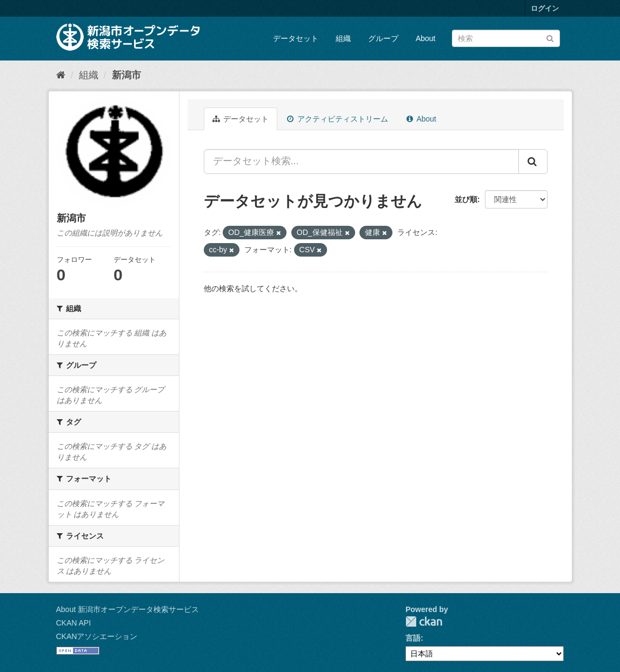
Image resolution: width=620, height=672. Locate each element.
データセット (296, 38)
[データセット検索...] (361, 162)
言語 (413, 638)
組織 (343, 38)
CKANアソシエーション (97, 636)
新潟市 (126, 75)
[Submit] (550, 38)
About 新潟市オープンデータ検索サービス (128, 609)
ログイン (545, 8)
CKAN (424, 621)
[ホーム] (61, 75)
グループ (383, 38)
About (426, 38)
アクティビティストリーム (338, 119)
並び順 (466, 199)
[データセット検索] (506, 38)
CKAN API (74, 623)
